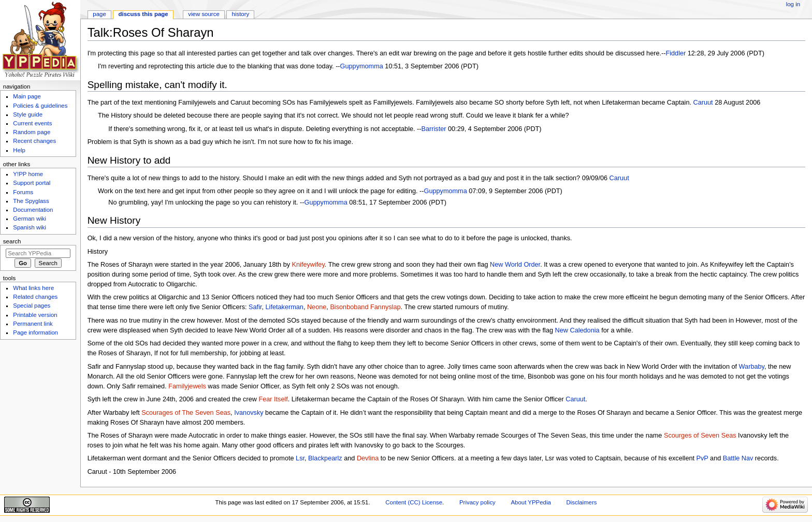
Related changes (35, 297)
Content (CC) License (414, 502)
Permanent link (33, 324)
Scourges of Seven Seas (700, 436)
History (241, 14)
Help (19, 150)
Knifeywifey (308, 265)
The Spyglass (31, 201)
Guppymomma (362, 66)
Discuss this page (143, 14)
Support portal (32, 183)
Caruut (703, 103)
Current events (32, 123)
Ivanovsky (249, 413)
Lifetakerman (285, 307)
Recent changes (34, 141)
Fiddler (676, 53)
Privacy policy (477, 502)
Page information (35, 332)
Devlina (368, 458)
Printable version (35, 315)
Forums (23, 192)
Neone (317, 307)
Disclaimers (581, 502)
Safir (255, 307)
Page (99, 14)
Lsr (300, 458)
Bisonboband (349, 307)
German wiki (30, 219)
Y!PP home (28, 174)
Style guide (28, 114)
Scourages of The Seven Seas (186, 413)
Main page (27, 96)
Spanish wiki (30, 227)
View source (204, 14)
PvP (702, 458)
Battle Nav (738, 458)
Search (12, 241)
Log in (793, 4)
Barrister (434, 129)
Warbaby (752, 367)
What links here (33, 288)
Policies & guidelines (40, 106)
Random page (32, 132)
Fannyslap (386, 307)
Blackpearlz (325, 458)
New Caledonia (577, 330)
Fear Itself (273, 399)
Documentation (33, 210)
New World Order (515, 265)
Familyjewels (187, 386)
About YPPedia (531, 502)
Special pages (32, 306)
